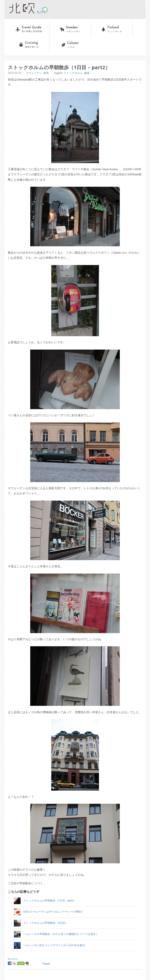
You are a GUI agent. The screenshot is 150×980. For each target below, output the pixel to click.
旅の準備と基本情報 (22, 23)
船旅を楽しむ (17, 39)
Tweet (46, 964)
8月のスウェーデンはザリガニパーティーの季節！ (54, 912)
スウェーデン (59, 23)
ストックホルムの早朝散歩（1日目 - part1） (50, 901)
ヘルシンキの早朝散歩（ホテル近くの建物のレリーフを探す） (61, 934)
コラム (54, 39)
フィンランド (101, 23)
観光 (46, 73)
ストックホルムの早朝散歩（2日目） (46, 923)
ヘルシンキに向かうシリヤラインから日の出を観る (54, 945)
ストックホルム (73, 73)
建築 (87, 73)
